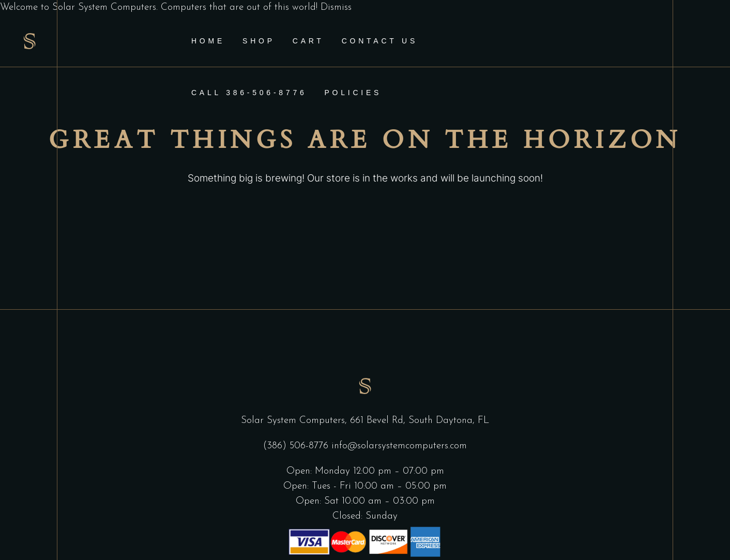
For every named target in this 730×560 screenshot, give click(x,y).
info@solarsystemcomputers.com (399, 446)
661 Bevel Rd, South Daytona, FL (420, 421)
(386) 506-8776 (297, 446)
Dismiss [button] (336, 7)
